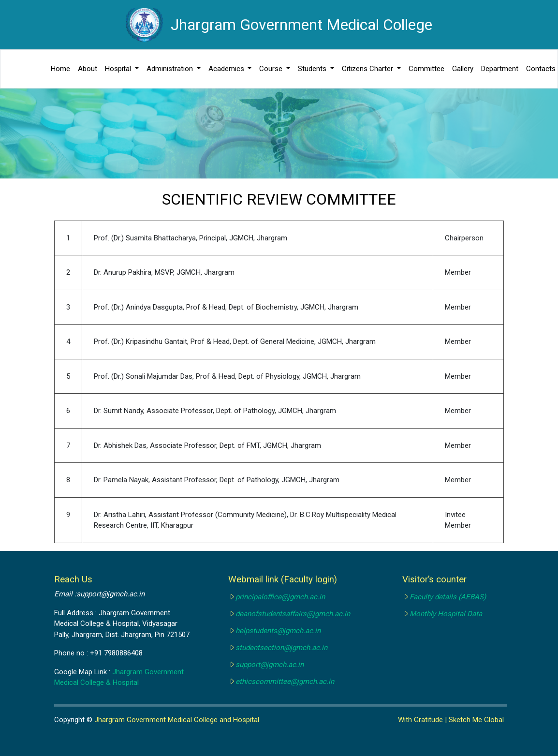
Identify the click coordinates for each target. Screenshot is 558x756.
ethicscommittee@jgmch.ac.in (285, 682)
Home (60, 69)
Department (500, 69)
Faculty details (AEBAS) (448, 597)
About (88, 69)
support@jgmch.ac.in (270, 665)
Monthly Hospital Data (446, 614)
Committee (426, 69)
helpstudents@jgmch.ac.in (278, 631)
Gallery (463, 69)
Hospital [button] (119, 69)
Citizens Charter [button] (368, 69)
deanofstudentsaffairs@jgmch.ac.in (293, 614)
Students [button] (313, 69)
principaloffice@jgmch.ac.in (280, 597)
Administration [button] (171, 69)
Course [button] (272, 69)
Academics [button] (227, 69)
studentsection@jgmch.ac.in (281, 648)
